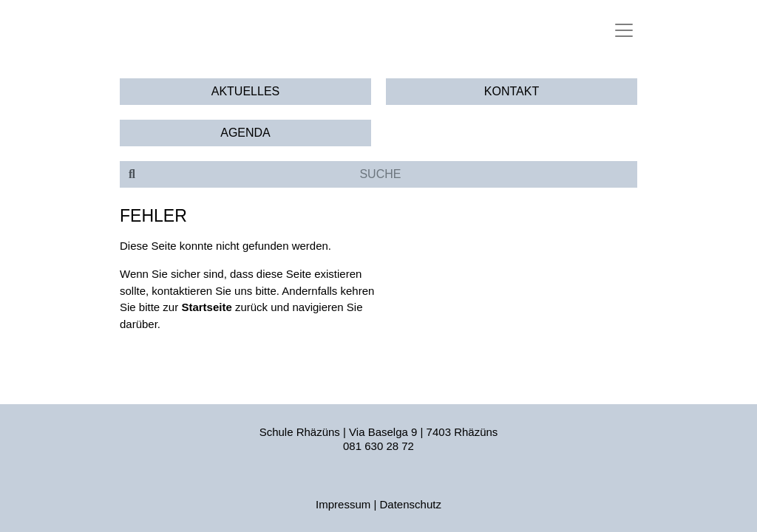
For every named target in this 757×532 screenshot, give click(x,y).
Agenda (245, 133)
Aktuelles (245, 91)
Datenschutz (411, 504)
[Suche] (391, 174)
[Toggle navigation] (624, 30)
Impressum (343, 504)
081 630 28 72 (378, 446)
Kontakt (512, 91)
